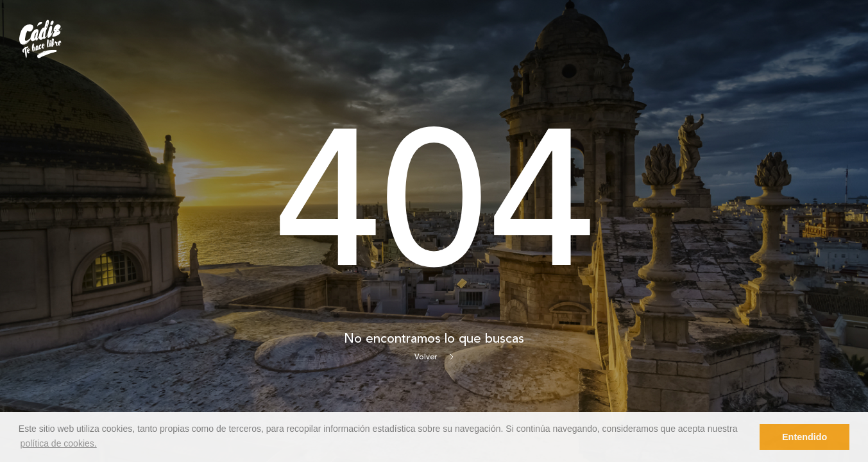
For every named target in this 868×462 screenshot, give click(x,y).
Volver (434, 357)
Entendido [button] (804, 437)
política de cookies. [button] (59, 443)
